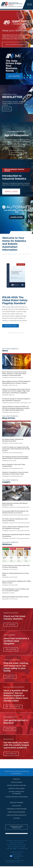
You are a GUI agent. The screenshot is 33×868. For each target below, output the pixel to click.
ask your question (13, 707)
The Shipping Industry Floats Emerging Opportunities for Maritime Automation (15, 458)
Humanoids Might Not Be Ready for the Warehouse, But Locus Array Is (15, 512)
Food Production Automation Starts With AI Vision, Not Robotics (16, 566)
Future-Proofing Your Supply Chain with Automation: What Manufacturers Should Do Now (16, 449)
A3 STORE (16, 818)
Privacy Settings (16, 856)
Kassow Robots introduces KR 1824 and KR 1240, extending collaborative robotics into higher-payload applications (16, 408)
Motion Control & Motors (16, 785)
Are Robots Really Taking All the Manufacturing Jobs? (13, 440)
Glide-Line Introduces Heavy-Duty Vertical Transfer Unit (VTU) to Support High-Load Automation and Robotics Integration (16, 391)
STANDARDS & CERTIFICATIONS (16, 809)
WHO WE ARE (17, 806)
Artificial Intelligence (17, 789)
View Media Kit (11, 754)
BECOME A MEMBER (17, 803)
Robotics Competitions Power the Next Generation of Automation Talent (15, 473)
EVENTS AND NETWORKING (17, 812)
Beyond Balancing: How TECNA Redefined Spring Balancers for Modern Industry (16, 382)
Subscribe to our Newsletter (17, 827)
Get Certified (11, 649)
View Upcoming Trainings (15, 45)
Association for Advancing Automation (19, 507)
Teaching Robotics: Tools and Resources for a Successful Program (16, 590)
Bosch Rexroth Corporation (16, 377)
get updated (10, 625)
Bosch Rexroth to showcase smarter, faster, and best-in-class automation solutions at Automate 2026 (14, 374)
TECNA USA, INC (13, 385)
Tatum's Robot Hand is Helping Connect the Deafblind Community (16, 528)
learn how (10, 677)
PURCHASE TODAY (10, 326)
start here (10, 729)
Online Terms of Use (17, 852)
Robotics (16, 779)
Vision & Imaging (17, 782)
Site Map (17, 858)
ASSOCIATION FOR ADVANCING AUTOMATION (17, 772)
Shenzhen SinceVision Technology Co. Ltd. (20, 403)
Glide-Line (12, 395)
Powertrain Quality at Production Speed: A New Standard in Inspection (16, 400)
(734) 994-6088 (11, 849)
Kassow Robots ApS (14, 412)
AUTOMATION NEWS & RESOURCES (16, 797)
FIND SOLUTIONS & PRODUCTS (17, 815)
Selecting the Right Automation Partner (15, 597)
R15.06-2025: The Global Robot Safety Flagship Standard (15, 300)
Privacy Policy (17, 854)
